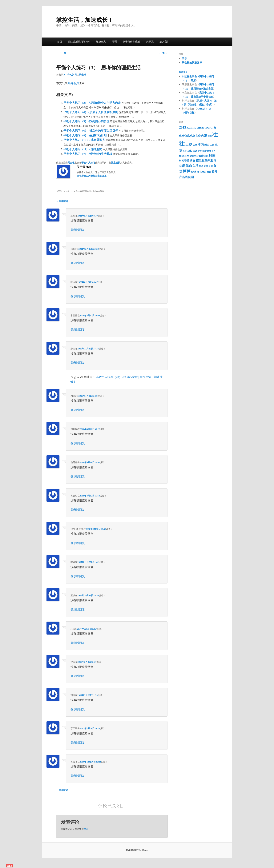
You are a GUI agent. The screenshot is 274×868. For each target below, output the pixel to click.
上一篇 (61, 53)
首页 (60, 42)
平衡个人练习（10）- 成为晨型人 (85, 140)
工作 (212, 145)
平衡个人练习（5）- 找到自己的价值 (87, 121)
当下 (185, 151)
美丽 (206, 166)
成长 (190, 151)
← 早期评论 (62, 201)
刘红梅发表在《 (191, 76)
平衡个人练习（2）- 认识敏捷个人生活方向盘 (93, 103)
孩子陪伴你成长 (131, 42)
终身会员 (73, 83)
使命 (198, 136)
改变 (200, 151)
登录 (86, 829)
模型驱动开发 (204, 161)
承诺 (195, 151)
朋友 (192, 161)
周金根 (83, 75)
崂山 (207, 145)
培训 (114, 42)
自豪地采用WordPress (137, 850)
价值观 (186, 136)
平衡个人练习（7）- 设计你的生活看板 (88, 154)
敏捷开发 (184, 156)
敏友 (204, 151)
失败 (195, 145)
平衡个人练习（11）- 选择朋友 (83, 149)
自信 (211, 166)
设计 (194, 172)
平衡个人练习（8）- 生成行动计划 (85, 135)
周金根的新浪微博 (192, 63)
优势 (193, 136)
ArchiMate (191, 128)
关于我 (150, 42)
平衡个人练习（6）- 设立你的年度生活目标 (91, 131)
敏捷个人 (211, 151)
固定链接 (116, 163)
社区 (201, 166)
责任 (209, 172)
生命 (189, 166)
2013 (183, 127)
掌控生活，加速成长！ (85, 20)
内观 (204, 136)
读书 (199, 172)
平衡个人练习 (88, 163)
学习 (201, 145)
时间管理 (184, 161)
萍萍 (187, 171)
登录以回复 (78, 230)
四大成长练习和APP (79, 42)
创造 (210, 136)
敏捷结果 (203, 156)
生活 (195, 166)
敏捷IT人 (101, 42)
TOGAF (209, 128)
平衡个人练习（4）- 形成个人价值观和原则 (91, 112)
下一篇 (163, 53)
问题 (191, 177)
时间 (212, 156)
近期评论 (183, 72)
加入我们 (164, 42)
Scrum (200, 128)
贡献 (204, 172)
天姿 (189, 145)
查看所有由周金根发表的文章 (93, 176)
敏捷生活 (194, 156)
